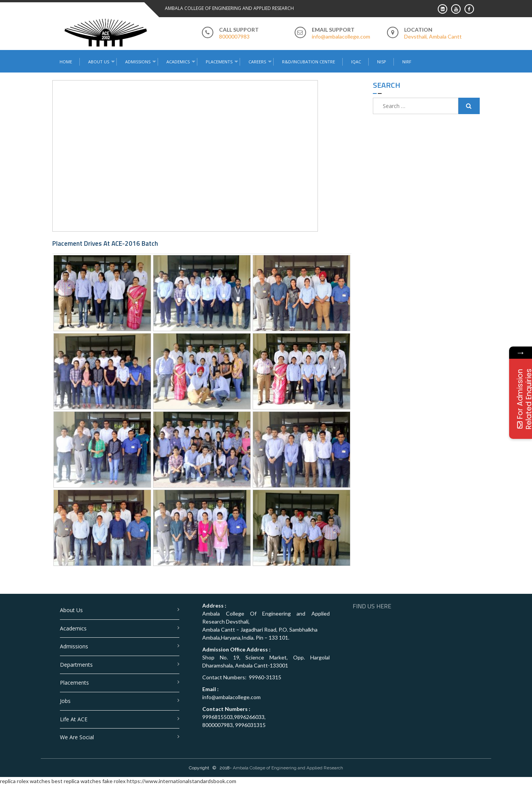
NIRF (407, 62)
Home (66, 62)
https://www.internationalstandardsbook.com (181, 781)
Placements (219, 62)
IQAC (356, 62)
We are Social (77, 737)
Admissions (138, 62)
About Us (99, 62)
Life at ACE (74, 719)
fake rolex (114, 781)
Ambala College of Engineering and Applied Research (288, 768)
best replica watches (76, 781)
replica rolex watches (25, 781)
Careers (257, 62)
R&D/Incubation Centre (309, 62)
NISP (382, 62)
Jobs (65, 701)
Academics (178, 62)
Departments (76, 665)
